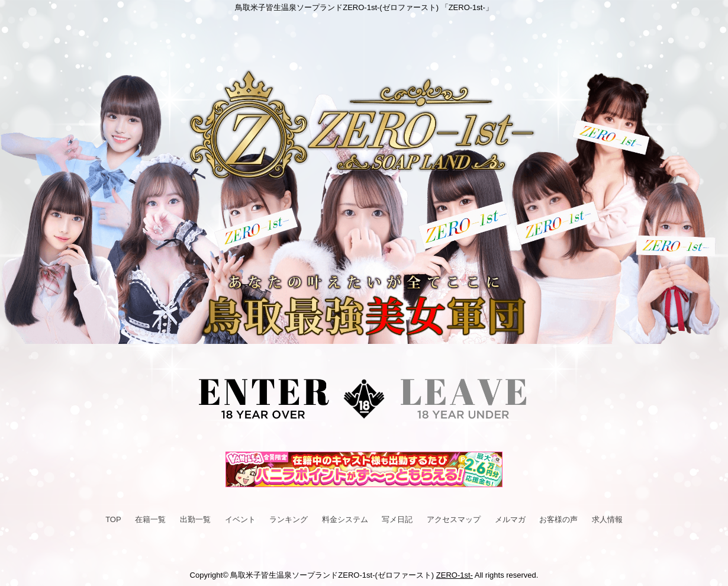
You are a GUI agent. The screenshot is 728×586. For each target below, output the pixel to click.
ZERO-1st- (455, 575)
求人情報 (607, 519)
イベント (240, 519)
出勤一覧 (195, 519)
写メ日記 (397, 519)
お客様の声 (558, 519)
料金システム (345, 519)
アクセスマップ (454, 519)
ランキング (289, 519)
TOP (113, 519)
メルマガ (510, 519)
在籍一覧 (150, 519)
